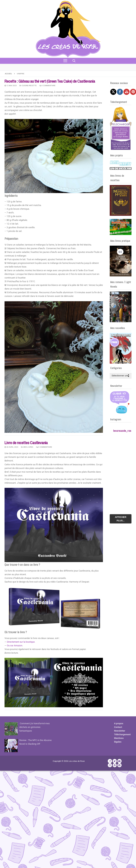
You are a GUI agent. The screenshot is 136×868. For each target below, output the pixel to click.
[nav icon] (65, 61)
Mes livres (27, 447)
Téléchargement (122, 734)
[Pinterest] (115, 765)
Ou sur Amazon (15, 645)
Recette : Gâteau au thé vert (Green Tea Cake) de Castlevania (50, 81)
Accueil (8, 74)
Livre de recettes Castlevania (26, 443)
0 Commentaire (47, 86)
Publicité (9, 763)
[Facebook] (110, 761)
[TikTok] (119, 765)
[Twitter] (115, 761)
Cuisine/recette (28, 86)
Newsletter (120, 731)
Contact (118, 727)
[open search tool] (74, 61)
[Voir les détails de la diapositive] (121, 200)
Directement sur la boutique (21, 642)
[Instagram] (110, 765)
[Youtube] (119, 761)
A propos (119, 723)
